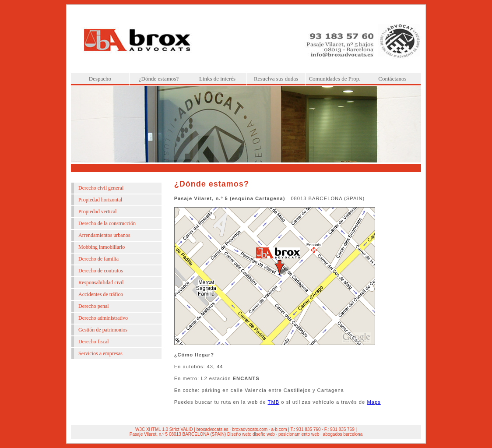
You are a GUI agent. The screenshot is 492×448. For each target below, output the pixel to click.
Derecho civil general (101, 188)
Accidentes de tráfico (101, 294)
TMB (274, 402)
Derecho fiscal (94, 342)
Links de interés (217, 79)
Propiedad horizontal (100, 200)
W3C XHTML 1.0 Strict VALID (164, 429)
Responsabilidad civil (101, 282)
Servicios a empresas (100, 353)
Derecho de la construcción (107, 223)
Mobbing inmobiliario (102, 247)
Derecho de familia (98, 259)
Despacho (100, 79)
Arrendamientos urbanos (104, 235)
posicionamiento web (299, 434)
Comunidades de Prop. (334, 79)
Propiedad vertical (98, 212)
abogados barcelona (343, 434)
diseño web (264, 434)
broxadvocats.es (213, 429)
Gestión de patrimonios (103, 330)
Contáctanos (392, 79)
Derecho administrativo (103, 318)
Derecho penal (94, 306)
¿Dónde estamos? (159, 79)
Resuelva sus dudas (276, 79)
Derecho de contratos (101, 271)
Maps (374, 402)
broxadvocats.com (250, 429)
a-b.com (279, 429)
